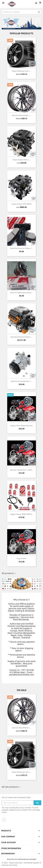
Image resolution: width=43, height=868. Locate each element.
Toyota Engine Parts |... (22, 160)
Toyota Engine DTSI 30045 (21, 204)
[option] (21, 23)
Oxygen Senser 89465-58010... (22, 514)
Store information (11, 848)
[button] (5, 23)
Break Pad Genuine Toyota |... (21, 248)
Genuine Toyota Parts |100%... (22, 470)
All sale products (12, 787)
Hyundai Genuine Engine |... (22, 337)
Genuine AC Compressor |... (22, 381)
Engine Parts (21, 558)
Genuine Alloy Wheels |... (22, 115)
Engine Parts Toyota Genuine (21, 425)
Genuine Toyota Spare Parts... (21, 293)
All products (9, 573)
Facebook (4, 820)
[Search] (21, 12)
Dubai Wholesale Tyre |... (22, 71)
